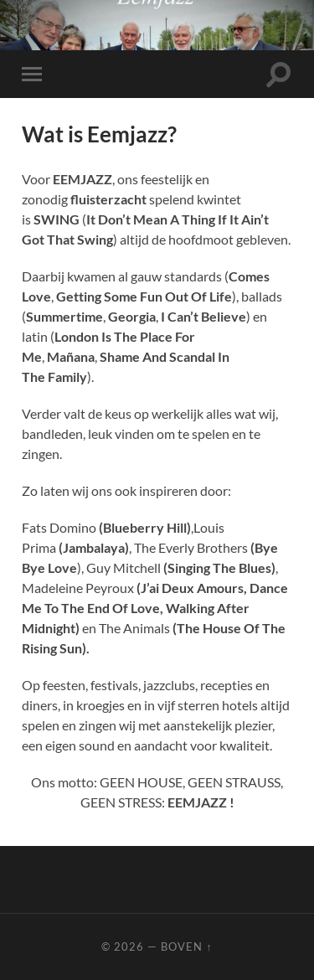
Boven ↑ (186, 946)
